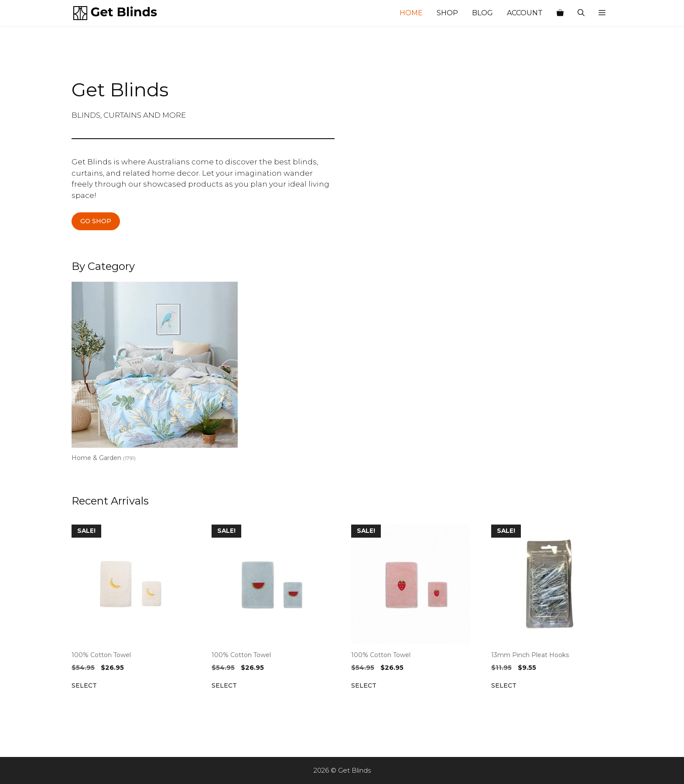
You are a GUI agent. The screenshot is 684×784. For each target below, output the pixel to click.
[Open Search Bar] (581, 13)
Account (525, 13)
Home (411, 13)
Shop (447, 13)
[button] (602, 13)
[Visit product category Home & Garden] (155, 373)
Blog (482, 13)
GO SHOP (96, 221)
